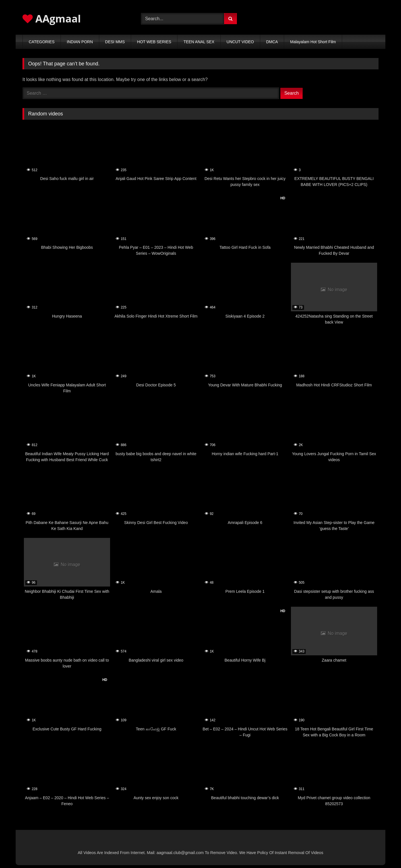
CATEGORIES (42, 42)
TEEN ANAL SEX (199, 42)
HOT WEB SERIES (154, 42)
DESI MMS (115, 42)
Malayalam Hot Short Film (313, 42)
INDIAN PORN (80, 42)
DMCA (272, 42)
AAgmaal (52, 19)
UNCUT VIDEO (240, 42)
